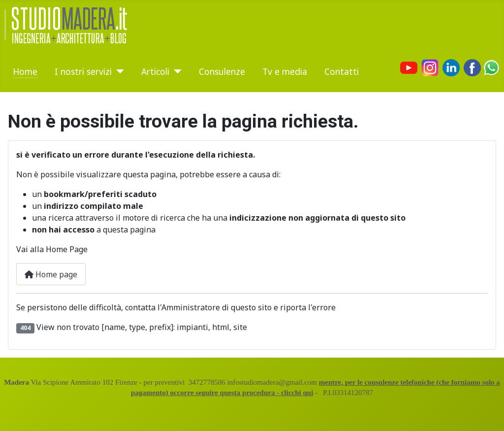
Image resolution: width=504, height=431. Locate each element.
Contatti (342, 71)
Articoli (155, 71)
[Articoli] (175, 71)
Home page (51, 274)
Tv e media (285, 71)
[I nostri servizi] (118, 71)
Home (25, 71)
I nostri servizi (83, 71)
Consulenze (222, 71)
